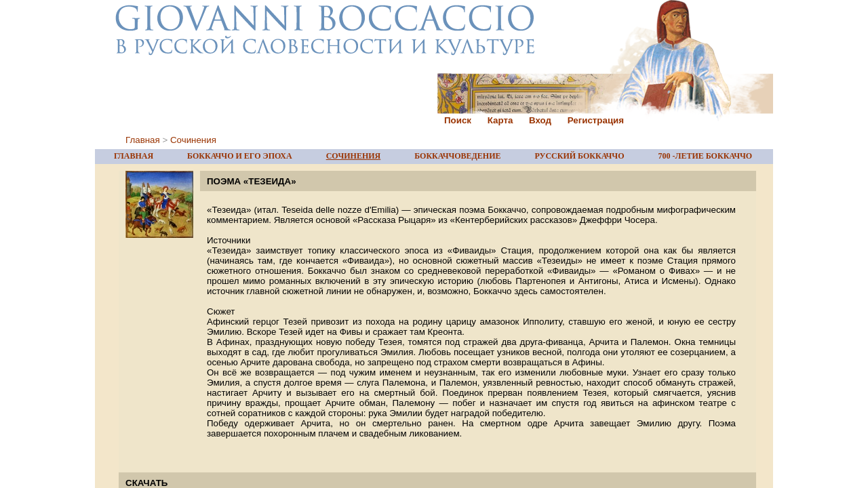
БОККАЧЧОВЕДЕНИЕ (457, 156)
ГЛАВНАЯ (134, 156)
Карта (500, 120)
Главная (143, 140)
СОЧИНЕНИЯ (354, 156)
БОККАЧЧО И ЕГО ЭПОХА (240, 156)
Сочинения (193, 140)
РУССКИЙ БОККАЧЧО (580, 156)
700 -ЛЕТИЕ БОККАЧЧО (705, 156)
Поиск (458, 120)
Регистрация (596, 120)
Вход (540, 120)
